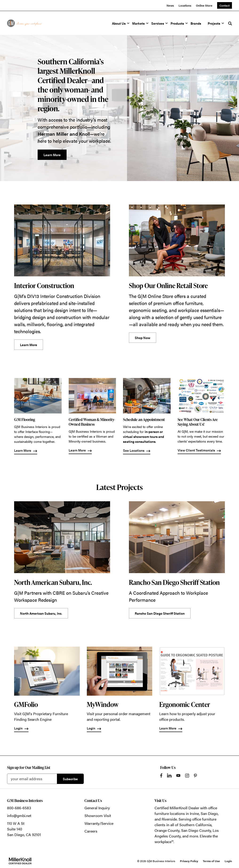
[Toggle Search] (230, 23)
